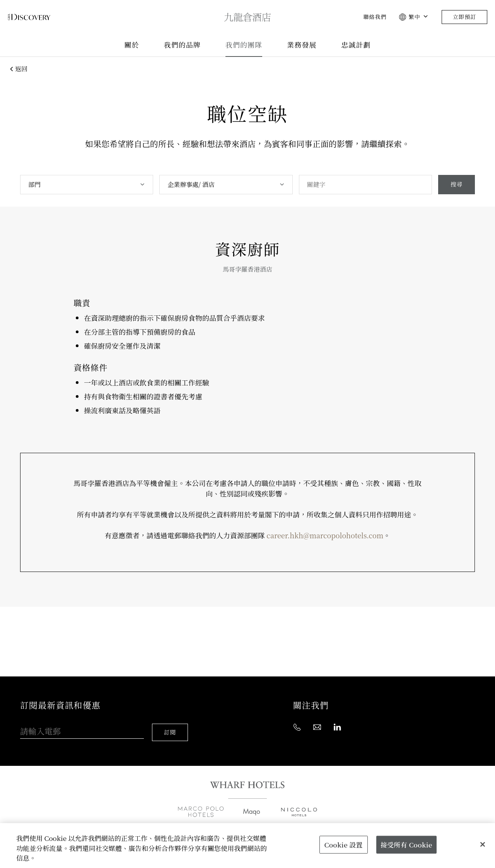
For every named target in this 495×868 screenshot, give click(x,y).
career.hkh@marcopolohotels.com (325, 535)
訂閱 (171, 725)
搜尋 (456, 184)
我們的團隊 (244, 45)
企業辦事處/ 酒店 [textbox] (191, 184)
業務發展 (302, 45)
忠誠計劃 (356, 45)
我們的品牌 (182, 45)
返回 (18, 69)
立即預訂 (464, 17)
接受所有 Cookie (406, 845)
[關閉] (483, 844)
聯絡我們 (375, 17)
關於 (131, 45)
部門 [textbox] (34, 184)
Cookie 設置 (344, 845)
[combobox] (86, 185)
